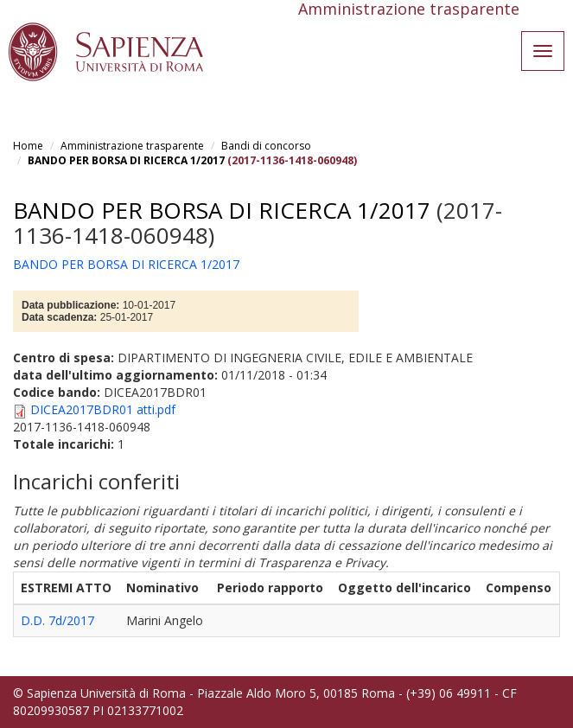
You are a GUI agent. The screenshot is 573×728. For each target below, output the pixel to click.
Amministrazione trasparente (132, 146)
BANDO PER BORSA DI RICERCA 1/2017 (126, 160)
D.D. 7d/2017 (57, 620)
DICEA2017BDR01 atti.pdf (103, 409)
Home (28, 146)
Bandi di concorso (266, 146)
